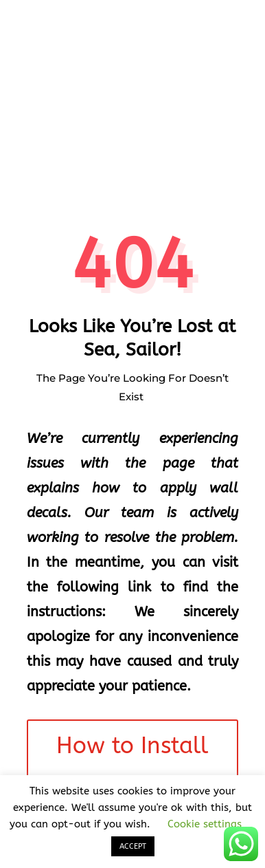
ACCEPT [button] (133, 846)
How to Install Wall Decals (132, 765)
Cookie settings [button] (205, 824)
